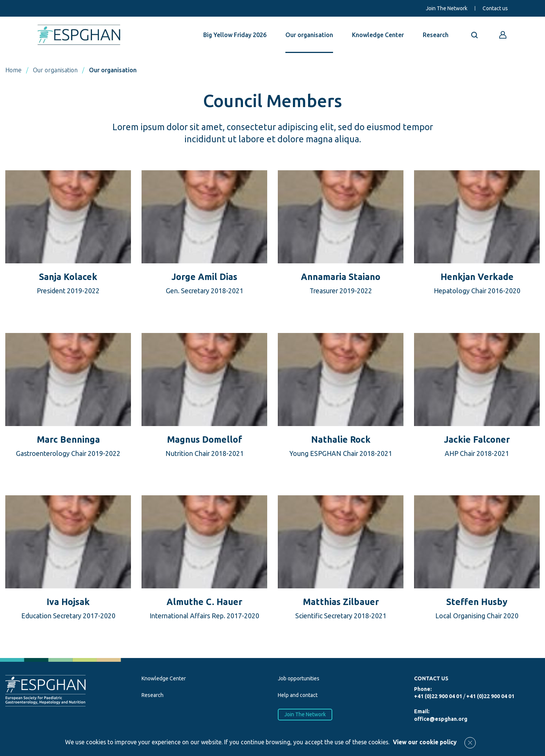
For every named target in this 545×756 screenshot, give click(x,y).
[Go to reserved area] (503, 35)
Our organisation (309, 35)
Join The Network (447, 8)
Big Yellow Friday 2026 (235, 35)
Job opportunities (299, 678)
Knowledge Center (378, 35)
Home (13, 70)
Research (436, 35)
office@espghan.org (441, 719)
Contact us (495, 8)
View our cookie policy (425, 742)
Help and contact (298, 695)
